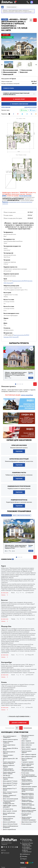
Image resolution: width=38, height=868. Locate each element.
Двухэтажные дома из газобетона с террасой (28, 794)
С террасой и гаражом (28, 767)
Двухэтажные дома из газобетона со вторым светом (28, 790)
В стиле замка (25, 773)
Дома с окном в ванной (28, 743)
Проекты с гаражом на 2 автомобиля (10, 796)
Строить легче (6, 192)
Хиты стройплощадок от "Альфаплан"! (10, 737)
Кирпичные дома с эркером (29, 787)
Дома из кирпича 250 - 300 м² (10, 759)
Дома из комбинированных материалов (11, 827)
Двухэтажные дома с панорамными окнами (28, 770)
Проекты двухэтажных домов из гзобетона (9, 763)
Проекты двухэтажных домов (9, 746)
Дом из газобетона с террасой (27, 759)
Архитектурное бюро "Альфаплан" (9, 841)
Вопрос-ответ (24, 72)
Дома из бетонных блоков (10, 824)
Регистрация (6, 853)
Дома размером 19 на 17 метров (10, 789)
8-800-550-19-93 (26, 845)
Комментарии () (8, 74)
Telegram (33, 110)
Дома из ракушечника (9, 817)
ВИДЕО (4, 196)
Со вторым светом (8, 809)
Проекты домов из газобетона (8, 742)
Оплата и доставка (27, 70)
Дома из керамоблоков (9, 829)
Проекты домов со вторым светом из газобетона (29, 811)
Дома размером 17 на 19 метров (10, 786)
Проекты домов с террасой (29, 749)
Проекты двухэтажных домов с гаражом (9, 773)
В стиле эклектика (26, 824)
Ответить (3, 595)
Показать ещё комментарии (19, 716)
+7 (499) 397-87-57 (27, 852)
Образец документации (10, 72)
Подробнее (19, 451)
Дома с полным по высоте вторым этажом (10, 793)
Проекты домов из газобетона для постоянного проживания (29, 819)
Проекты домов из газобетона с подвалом (28, 804)
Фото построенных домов (11, 70)
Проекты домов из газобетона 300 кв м (9, 770)
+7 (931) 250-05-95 (27, 846)
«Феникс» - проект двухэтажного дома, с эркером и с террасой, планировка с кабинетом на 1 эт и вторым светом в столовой (16, 374)
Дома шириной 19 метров (10, 783)
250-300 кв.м (7, 776)
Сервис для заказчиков (19, 440)
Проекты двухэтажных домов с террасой (28, 765)
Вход (4, 850)
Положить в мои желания (20, 104)
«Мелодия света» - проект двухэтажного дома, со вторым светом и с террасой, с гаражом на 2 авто (16, 547)
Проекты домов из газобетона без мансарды (29, 808)
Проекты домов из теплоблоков (8, 819)
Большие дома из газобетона (26, 815)
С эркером (24, 739)
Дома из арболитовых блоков (9, 814)
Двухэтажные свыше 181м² (29, 822)
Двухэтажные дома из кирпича (9, 752)
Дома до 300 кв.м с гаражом (8, 778)
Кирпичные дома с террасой (27, 752)
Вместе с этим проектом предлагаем (22, 515)
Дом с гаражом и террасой (29, 754)
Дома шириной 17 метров (10, 781)
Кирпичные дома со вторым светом (27, 784)
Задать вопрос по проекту (30, 107)
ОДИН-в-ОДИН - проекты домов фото (10, 806)
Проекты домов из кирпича (10, 740)
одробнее (30, 395)
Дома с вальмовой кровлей (10, 799)
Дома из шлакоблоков (9, 822)
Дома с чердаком (26, 741)
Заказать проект (20, 99)
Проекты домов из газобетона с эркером (27, 801)
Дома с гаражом (26, 747)
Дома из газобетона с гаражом (9, 766)
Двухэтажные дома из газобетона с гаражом (28, 797)
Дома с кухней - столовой (10, 811)
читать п (24, 395)
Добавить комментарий (19, 723)
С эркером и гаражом (27, 762)
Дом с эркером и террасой (29, 757)
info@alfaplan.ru (26, 854)
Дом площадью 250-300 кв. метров (11, 749)
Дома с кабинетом (27, 745)
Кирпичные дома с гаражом (8, 756)
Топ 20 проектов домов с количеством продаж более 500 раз (29, 776)
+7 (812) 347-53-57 (27, 849)
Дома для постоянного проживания (28, 736)
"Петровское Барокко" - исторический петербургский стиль (9, 802)
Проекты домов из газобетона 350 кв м (27, 780)
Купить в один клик (6, 107)
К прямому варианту (10, 57)
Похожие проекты (7, 515)
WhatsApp (24, 110)
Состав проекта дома (25, 196)
